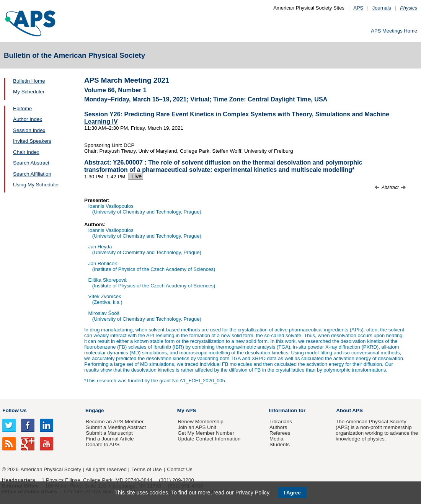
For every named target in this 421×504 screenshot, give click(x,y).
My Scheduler (29, 92)
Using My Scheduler (36, 185)
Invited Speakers (32, 141)
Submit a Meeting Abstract (116, 427)
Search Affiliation (32, 174)
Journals (382, 8)
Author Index (28, 119)
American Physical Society (51, 469)
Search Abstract (31, 163)
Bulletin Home (29, 81)
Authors (278, 427)
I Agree (292, 493)
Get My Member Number (206, 433)
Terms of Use (146, 469)
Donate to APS (103, 444)
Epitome (22, 108)
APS (358, 8)
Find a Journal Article (110, 439)
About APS (349, 410)
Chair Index (26, 152)
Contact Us (179, 469)
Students (280, 444)
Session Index (29, 130)
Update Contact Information (209, 439)
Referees (280, 433)
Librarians (281, 422)
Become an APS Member (115, 422)
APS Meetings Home (394, 31)
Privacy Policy (252, 493)
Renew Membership (201, 422)
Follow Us (14, 410)
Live (136, 176)
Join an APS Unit (197, 427)
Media (277, 439)
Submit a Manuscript (109, 433)
